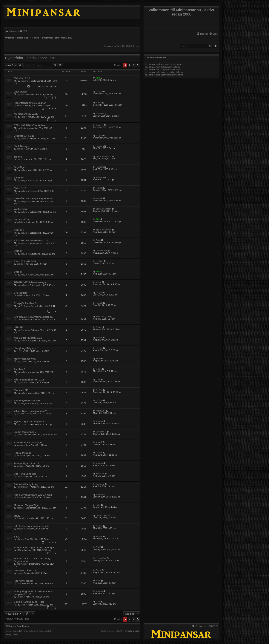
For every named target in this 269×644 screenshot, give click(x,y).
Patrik (19, 105)
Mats (23, 95)
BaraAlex (100, 474)
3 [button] (134, 65)
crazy (17, 516)
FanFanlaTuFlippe (131, 631)
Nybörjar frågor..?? (25, 570)
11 (43, 86)
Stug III (18, 251)
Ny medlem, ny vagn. (26, 114)
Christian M (22, 435)
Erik (98, 78)
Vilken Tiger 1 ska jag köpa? (30, 411)
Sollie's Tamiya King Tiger (29, 602)
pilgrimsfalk (22, 564)
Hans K (20, 159)
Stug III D (19, 230)
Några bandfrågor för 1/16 (29, 380)
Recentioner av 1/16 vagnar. (30, 103)
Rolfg (23, 117)
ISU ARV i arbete (23, 581)
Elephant (19, 178)
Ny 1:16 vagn (21, 146)
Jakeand (24, 81)
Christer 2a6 (102, 251)
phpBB (18, 631)
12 (47, 86)
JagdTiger (20, 167)
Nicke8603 (21, 414)
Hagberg (100, 146)
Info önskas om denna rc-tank (31, 526)
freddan (20, 455)
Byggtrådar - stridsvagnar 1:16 (30, 58)
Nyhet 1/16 (20, 188)
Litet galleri (20, 92)
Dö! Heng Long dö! (25, 474)
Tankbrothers (23, 487)
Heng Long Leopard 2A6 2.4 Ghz (33, 495)
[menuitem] (213, 34)
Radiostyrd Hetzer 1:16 (27, 401)
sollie (23, 605)
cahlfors (100, 261)
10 (39, 86)
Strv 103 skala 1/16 (25, 261)
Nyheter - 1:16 (22, 78)
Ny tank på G (21, 219)
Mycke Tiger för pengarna (29, 422)
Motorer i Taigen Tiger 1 (28, 505)
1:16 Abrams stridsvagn (28, 442)
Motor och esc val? (25, 359)
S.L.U (17, 537)
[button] (138, 65)
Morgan (24, 403)
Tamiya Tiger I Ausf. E (27, 463)
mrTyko (99, 91)
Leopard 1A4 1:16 (24, 136)
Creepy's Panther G (25, 303)
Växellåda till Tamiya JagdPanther (34, 199)
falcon (99, 282)
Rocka (23, 128)
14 (55, 86)
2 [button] (129, 65)
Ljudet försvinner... (25, 432)
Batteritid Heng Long (26, 484)
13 (51, 86)
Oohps (99, 327)
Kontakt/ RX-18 (23, 453)
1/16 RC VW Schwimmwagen (31, 282)
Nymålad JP (21, 390)
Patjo (98, 240)
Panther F (20, 369)
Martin (99, 103)
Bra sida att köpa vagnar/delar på (33, 317)
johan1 (99, 442)
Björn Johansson (104, 156)
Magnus (100, 125)
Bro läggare (21, 293)
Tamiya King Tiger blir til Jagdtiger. (34, 547)
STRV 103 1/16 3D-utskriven (30, 125)
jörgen (99, 369)
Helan (23, 362)
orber (98, 379)
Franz (19, 573)
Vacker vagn (21, 209)
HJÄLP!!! (19, 327)
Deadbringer (22, 518)
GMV (19, 550)
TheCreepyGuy (28, 306)
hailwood (100, 114)
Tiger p (18, 157)
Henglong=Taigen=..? (26, 348)
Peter (23, 383)
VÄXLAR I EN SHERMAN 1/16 (31, 240)
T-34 (19, 351)
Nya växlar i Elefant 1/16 (28, 338)
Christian (25, 330)
